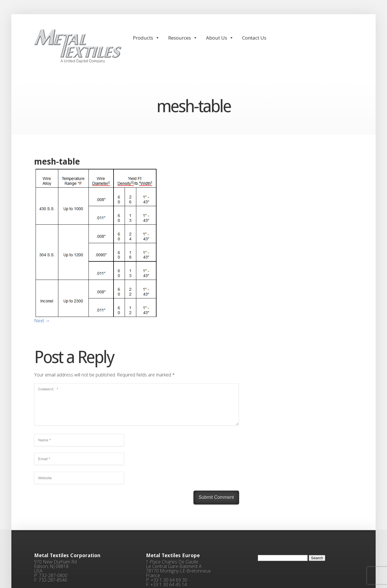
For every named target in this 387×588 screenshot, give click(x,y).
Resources (183, 38)
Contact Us (254, 38)
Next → (42, 321)
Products (146, 38)
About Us (220, 38)
